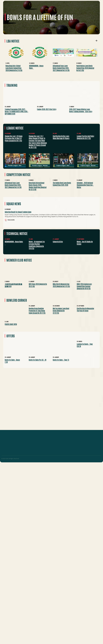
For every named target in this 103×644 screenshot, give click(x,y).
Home (6, 11)
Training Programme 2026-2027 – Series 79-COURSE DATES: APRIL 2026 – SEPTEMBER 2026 (17, 111)
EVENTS (37, 11)
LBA (11, 11)
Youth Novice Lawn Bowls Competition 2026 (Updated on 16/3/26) (85, 68)
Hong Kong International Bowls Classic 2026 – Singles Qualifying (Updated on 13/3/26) (38, 186)
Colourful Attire (58, 242)
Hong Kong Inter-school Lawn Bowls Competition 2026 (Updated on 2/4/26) (14, 68)
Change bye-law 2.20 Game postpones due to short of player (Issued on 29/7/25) (14, 138)
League (21, 11)
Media (61, 11)
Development (53, 11)
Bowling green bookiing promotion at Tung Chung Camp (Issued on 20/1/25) (37, 311)
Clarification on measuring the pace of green (85, 309)
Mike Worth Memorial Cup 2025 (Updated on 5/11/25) (61, 285)
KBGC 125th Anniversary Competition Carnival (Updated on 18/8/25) (84, 286)
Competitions (29, 11)
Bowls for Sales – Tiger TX (61, 360)
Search (96, 4)
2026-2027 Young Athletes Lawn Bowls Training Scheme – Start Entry (81, 110)
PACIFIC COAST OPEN (11, 324)
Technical (44, 11)
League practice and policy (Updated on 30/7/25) (85, 137)
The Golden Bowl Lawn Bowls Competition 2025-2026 (62, 184)
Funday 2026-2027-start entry (47, 109)
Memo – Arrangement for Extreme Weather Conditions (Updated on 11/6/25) (37, 245)
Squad (15, 11)
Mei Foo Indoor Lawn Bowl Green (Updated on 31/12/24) (61, 311)
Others (66, 11)
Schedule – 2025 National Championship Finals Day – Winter (85, 185)
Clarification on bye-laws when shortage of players (61, 137)
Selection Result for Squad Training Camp (18, 212)
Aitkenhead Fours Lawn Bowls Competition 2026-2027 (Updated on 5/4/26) (61, 68)
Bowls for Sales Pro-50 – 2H (38, 360)
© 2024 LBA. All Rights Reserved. (10, 459)
